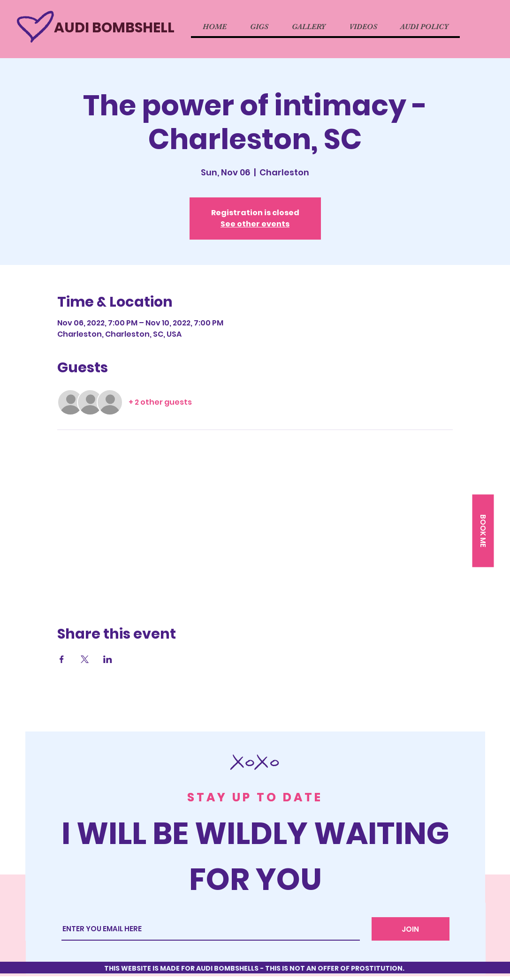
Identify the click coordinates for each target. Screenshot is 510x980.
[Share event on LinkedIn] (108, 659)
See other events (255, 224)
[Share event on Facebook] (62, 659)
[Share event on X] (85, 659)
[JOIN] (411, 929)
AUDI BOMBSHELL (114, 28)
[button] (483, 531)
